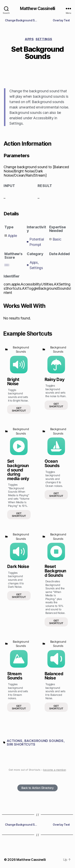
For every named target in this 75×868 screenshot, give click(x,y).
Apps (29, 39)
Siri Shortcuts (21, 744)
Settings (44, 39)
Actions (14, 741)
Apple (12, 236)
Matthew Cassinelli (37, 8)
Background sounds (44, 741)
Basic (57, 239)
